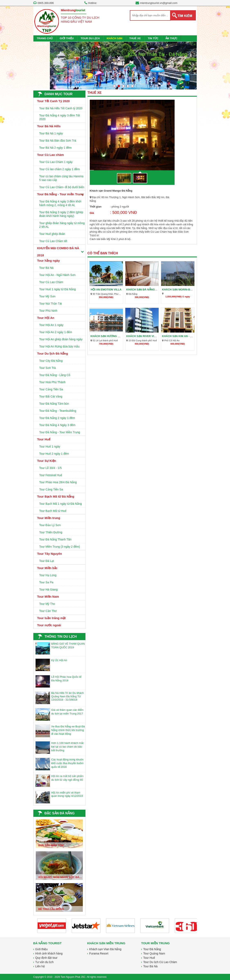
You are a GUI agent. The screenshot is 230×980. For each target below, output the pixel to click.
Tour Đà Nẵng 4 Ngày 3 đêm (57, 425)
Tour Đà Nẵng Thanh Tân (55, 539)
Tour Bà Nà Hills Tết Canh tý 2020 (61, 108)
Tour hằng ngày (49, 261)
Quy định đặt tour (47, 958)
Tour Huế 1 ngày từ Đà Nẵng (58, 289)
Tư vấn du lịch (44, 962)
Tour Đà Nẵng (152, 949)
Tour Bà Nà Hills (49, 126)
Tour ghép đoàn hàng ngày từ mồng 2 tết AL (62, 225)
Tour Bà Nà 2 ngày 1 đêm (56, 148)
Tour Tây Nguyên (50, 554)
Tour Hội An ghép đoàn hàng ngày (61, 339)
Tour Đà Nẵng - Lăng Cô (55, 375)
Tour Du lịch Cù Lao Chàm (160, 962)
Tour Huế (44, 439)
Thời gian (96, 207)
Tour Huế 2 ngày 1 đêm (54, 454)
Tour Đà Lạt (47, 561)
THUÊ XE (135, 38)
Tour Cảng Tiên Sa (51, 389)
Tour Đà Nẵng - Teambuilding (58, 411)
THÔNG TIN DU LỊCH (61, 637)
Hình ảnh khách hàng (49, 953)
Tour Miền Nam (48, 597)
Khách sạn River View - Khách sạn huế (154, 336)
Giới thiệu (42, 949)
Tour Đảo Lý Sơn (50, 525)
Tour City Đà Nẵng (51, 361)
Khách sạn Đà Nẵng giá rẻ (145, 290)
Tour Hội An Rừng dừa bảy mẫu (59, 346)
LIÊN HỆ (42, 44)
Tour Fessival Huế (51, 475)
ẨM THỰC (171, 38)
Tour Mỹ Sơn (47, 296)
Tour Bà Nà (46, 268)
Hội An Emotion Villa (106, 290)
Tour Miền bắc (47, 568)
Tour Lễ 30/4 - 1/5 (50, 468)
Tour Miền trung (49, 518)
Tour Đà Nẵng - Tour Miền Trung (60, 432)
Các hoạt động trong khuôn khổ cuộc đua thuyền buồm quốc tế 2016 (67, 763)
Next (191, 67)
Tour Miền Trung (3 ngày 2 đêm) (60, 547)
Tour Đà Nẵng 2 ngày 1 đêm (57, 418)
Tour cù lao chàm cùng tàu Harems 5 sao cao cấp (61, 178)
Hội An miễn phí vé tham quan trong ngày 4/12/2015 (67, 794)
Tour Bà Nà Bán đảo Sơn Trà (58, 141)
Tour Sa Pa (46, 582)
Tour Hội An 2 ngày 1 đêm (56, 332)
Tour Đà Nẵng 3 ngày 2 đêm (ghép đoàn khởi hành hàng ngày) (61, 214)
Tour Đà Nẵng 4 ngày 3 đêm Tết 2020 (60, 117)
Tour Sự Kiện (47, 461)
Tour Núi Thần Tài (51, 304)
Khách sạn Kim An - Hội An (181, 336)
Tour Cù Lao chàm (51, 155)
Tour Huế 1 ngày (50, 446)
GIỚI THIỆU (67, 38)
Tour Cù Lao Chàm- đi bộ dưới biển (62, 187)
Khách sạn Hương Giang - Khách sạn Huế (121, 336)
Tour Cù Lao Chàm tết (53, 241)
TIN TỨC (153, 38)
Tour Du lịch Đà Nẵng (53, 353)
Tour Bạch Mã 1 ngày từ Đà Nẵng (61, 504)
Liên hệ (40, 966)
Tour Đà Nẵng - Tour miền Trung (60, 194)
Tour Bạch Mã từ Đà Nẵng (56, 496)
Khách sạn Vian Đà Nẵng (105, 949)
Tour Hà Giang (48, 589)
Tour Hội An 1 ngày (51, 325)
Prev (56, 67)
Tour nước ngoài (49, 625)
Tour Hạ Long (48, 575)
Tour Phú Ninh (48, 311)
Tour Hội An (46, 318)
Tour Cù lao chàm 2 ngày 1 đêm (59, 169)
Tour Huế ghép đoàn (52, 234)
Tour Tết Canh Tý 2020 (53, 101)
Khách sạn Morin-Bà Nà (179, 290)
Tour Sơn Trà (48, 368)
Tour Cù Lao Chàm (51, 282)
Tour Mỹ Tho (47, 604)
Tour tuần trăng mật (52, 618)
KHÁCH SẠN (115, 38)
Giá (92, 213)
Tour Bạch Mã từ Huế (53, 511)
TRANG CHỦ (45, 38)
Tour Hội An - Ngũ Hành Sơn (57, 275)
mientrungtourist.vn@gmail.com (159, 3)
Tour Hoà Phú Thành (52, 382)
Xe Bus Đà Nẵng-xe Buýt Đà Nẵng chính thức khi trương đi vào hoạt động (68, 730)
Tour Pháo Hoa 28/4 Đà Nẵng (58, 482)
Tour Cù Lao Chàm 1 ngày (56, 162)
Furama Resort (99, 953)
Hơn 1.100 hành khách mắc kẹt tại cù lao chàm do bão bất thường (68, 747)
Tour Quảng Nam (154, 953)
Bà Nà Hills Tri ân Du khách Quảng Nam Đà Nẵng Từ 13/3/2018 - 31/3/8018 (68, 696)
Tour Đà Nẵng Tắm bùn (54, 404)
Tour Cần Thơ (48, 611)
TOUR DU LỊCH (90, 38)
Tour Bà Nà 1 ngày (51, 133)
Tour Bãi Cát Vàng (51, 396)
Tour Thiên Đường (51, 532)
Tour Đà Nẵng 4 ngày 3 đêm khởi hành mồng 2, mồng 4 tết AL (60, 203)
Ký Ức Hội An (59, 660)
